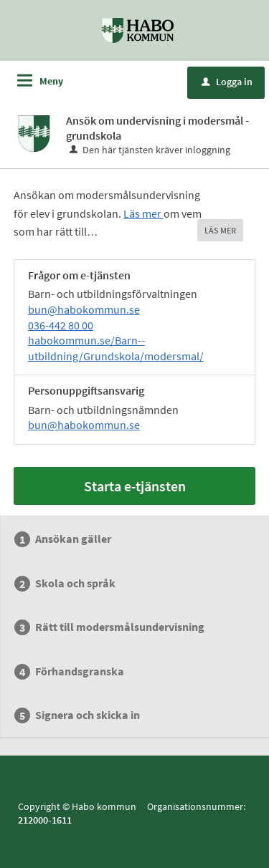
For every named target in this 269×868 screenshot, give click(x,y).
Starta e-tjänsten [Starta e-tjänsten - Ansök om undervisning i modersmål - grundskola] (135, 486)
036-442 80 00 (61, 325)
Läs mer (143, 213)
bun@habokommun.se (84, 309)
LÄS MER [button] (220, 230)
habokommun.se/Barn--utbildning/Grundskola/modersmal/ (116, 348)
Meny (51, 81)
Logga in (227, 82)
